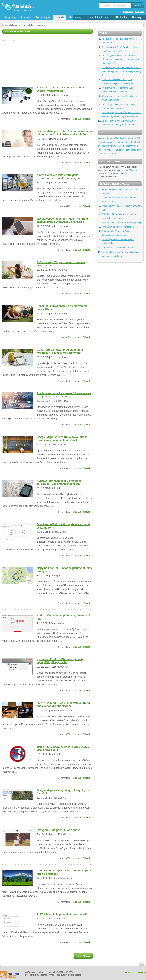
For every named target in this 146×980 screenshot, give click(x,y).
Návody (60, 17)
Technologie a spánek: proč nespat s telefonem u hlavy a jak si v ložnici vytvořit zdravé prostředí (121, 59)
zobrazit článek (82, 119)
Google (138, 142)
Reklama (128, 12)
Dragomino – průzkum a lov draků (117, 248)
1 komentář (65, 337)
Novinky (137, 17)
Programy (11, 17)
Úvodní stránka (26, 25)
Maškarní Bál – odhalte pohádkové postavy (121, 222)
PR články (121, 17)
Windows (102, 150)
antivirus (110, 142)
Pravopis (102, 142)
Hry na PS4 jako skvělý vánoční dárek (119, 227)
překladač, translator (124, 142)
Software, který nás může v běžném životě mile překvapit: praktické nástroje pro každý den (121, 71)
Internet (26, 17)
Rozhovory (76, 17)
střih (136, 146)
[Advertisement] (47, 65)
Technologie (43, 17)
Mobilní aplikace (99, 17)
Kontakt (139, 12)
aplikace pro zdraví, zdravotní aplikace (115, 146)
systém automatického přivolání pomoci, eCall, (119, 138)
